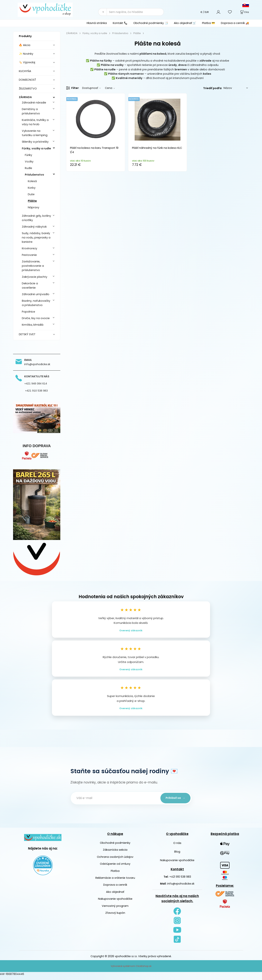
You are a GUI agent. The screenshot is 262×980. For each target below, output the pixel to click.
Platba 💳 (208, 23)
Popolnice (28, 312)
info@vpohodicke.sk (181, 887)
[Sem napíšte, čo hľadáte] (135, 12)
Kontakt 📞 (120, 23)
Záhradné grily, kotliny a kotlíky (36, 218)
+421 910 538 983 (180, 880)
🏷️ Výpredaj (27, 62)
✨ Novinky (26, 54)
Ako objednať (115, 896)
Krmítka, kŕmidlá (33, 325)
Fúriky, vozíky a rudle (36, 148)
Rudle (28, 168)
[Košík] (244, 12)
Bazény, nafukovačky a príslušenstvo (36, 303)
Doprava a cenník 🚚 (235, 23)
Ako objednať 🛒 (185, 23)
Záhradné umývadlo (36, 294)
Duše (31, 194)
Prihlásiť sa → (174, 802)
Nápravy (34, 207)
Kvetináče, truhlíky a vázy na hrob (35, 122)
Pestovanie (29, 255)
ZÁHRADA (25, 97)
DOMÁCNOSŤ (27, 80)
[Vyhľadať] (102, 12)
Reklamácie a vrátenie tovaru (115, 882)
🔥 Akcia (25, 45)
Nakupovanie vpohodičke (115, 903)
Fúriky (28, 155)
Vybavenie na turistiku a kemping (35, 133)
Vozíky (29, 162)
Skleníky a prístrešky (35, 142)
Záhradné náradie (34, 103)
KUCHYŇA (25, 71)
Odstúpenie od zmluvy (115, 868)
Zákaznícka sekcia (115, 853)
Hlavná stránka (97, 23)
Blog (177, 855)
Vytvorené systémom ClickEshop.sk (131, 970)
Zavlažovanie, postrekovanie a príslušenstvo (33, 266)
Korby (32, 188)
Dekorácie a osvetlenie (30, 286)
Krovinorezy (30, 248)
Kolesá (32, 181)
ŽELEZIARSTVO (28, 89)
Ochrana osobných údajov (115, 861)
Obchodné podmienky (115, 847)
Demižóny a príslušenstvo (31, 111)
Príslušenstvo (34, 175)
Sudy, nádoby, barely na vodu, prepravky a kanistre (36, 238)
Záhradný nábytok (34, 227)
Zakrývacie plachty (35, 277)
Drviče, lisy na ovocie (36, 318)
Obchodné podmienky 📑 (151, 23)
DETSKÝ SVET (27, 334)
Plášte (32, 201)
